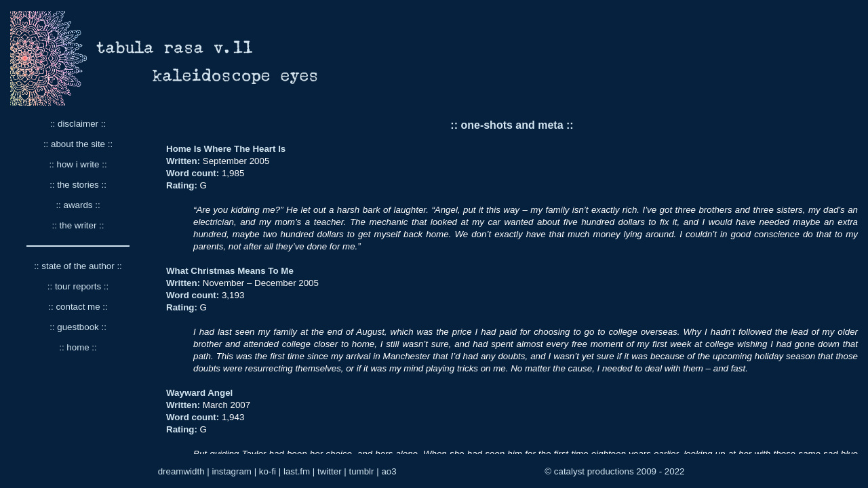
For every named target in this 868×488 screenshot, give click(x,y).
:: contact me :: (78, 307)
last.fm (297, 471)
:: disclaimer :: (78, 124)
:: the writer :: (78, 225)
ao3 (389, 471)
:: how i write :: (78, 164)
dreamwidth (181, 471)
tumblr (361, 471)
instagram (232, 471)
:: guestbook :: (78, 327)
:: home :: (78, 347)
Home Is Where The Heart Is (226, 149)
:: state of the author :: (78, 266)
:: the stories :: (78, 185)
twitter (330, 471)
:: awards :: (78, 205)
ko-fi (268, 471)
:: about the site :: (78, 144)
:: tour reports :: (78, 286)
